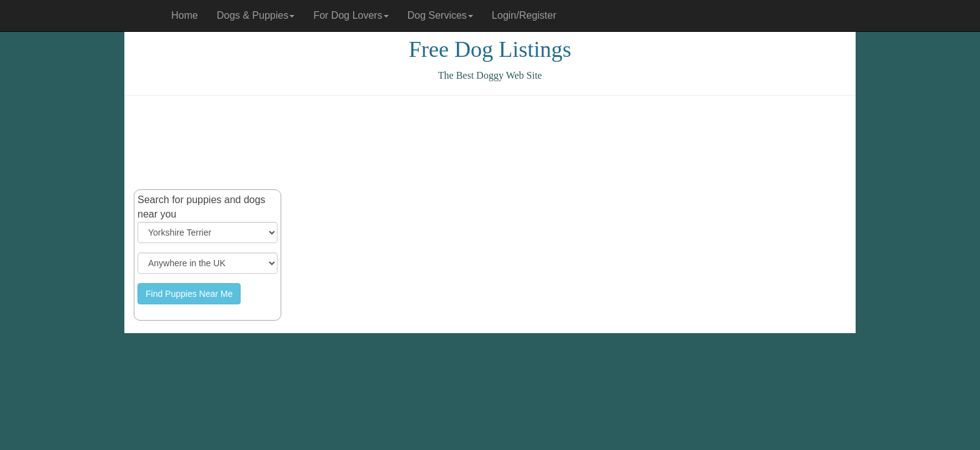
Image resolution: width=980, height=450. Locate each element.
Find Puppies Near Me (189, 294)
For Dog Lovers (351, 15)
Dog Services (440, 15)
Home (185, 15)
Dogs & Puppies (256, 15)
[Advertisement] (490, 142)
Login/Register (524, 15)
